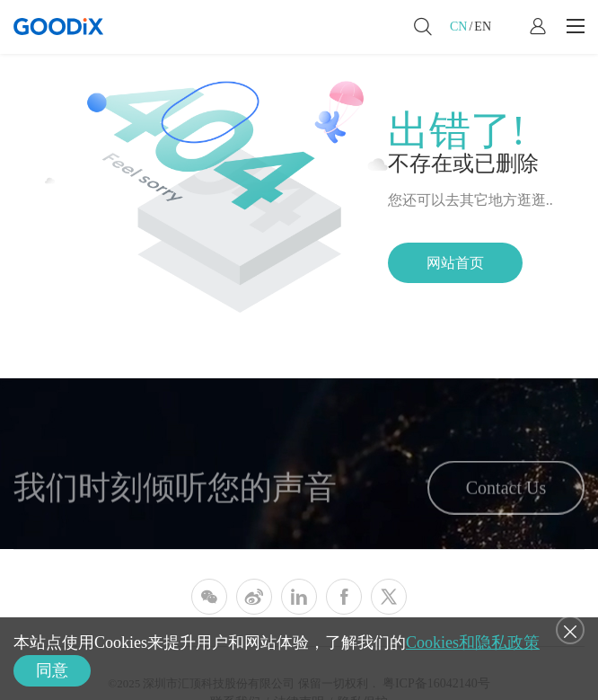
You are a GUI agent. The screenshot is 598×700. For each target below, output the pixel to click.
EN (483, 27)
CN (458, 27)
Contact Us (506, 493)
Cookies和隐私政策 (473, 642)
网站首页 (455, 263)
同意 (52, 670)
